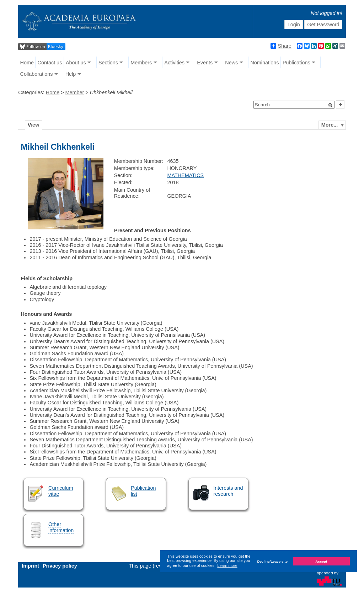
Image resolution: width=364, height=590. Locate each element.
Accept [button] (321, 561)
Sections (108, 63)
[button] (331, 105)
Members (141, 63)
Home (27, 63)
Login (294, 25)
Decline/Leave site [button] (272, 561)
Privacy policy (60, 566)
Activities (174, 63)
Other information (61, 527)
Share (281, 46)
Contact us (50, 63)
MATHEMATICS (185, 175)
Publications (296, 63)
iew (34, 125)
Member (75, 92)
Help (71, 74)
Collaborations (37, 74)
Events (205, 63)
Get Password (323, 25)
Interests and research (228, 491)
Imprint (30, 566)
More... (330, 125)
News (231, 63)
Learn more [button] (227, 565)
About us (76, 63)
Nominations (264, 63)
